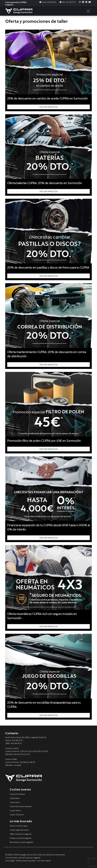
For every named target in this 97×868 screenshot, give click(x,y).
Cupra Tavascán (17, 814)
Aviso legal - (11, 861)
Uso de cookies (44, 861)
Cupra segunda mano (19, 830)
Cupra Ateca (15, 810)
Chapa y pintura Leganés (21, 838)
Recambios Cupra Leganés (21, 842)
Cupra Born (15, 798)
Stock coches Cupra (19, 826)
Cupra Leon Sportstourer (21, 806)
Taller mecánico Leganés (21, 834)
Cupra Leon (15, 802)
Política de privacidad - (27, 861)
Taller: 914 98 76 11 (68, 2)
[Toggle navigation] (88, 11)
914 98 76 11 (16, 743)
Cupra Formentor (17, 794)
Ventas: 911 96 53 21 (48, 2)
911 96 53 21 (17, 740)
